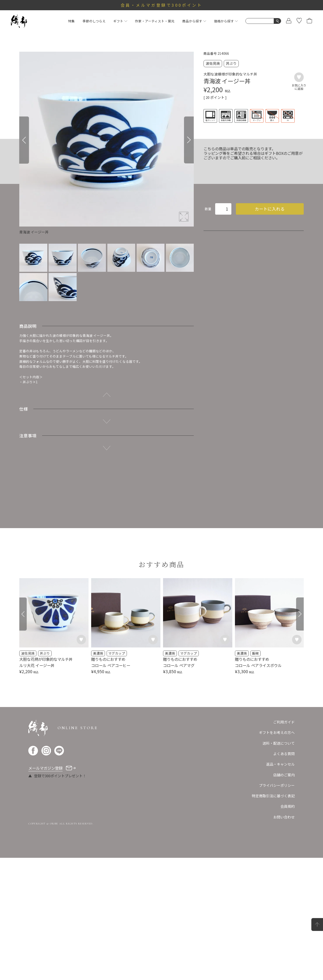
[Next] (189, 140)
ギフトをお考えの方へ (277, 855)
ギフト (120, 21)
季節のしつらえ (94, 21)
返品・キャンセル (280, 886)
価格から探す (226, 21)
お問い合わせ (284, 939)
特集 (71, 21)
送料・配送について (279, 865)
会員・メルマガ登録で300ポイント (161, 5)
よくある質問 (284, 876)
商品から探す (194, 21)
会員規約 (288, 928)
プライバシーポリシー (277, 907)
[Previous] (24, 140)
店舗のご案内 (284, 897)
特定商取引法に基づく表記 (273, 918)
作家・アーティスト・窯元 (155, 21)
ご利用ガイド (284, 844)
